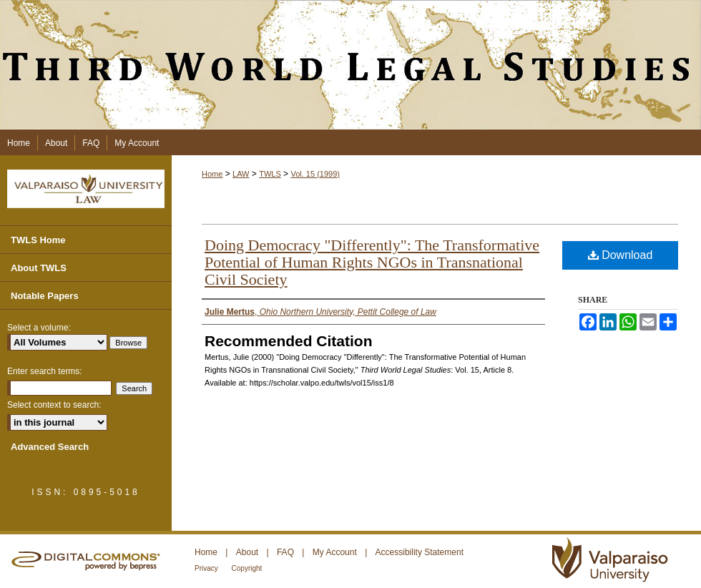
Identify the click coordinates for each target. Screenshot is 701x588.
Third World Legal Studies (350, 65)
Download (621, 255)
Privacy (207, 568)
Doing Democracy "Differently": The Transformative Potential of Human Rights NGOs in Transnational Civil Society (372, 262)
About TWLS (39, 268)
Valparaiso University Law (86, 189)
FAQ (286, 552)
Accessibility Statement (420, 552)
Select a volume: (39, 328)
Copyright (247, 568)
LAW (241, 174)
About (249, 552)
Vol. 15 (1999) (315, 174)
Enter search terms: (45, 371)
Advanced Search (50, 447)
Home (212, 174)
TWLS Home (38, 240)
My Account (336, 552)
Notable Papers (45, 296)
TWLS (270, 174)
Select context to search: (54, 405)
